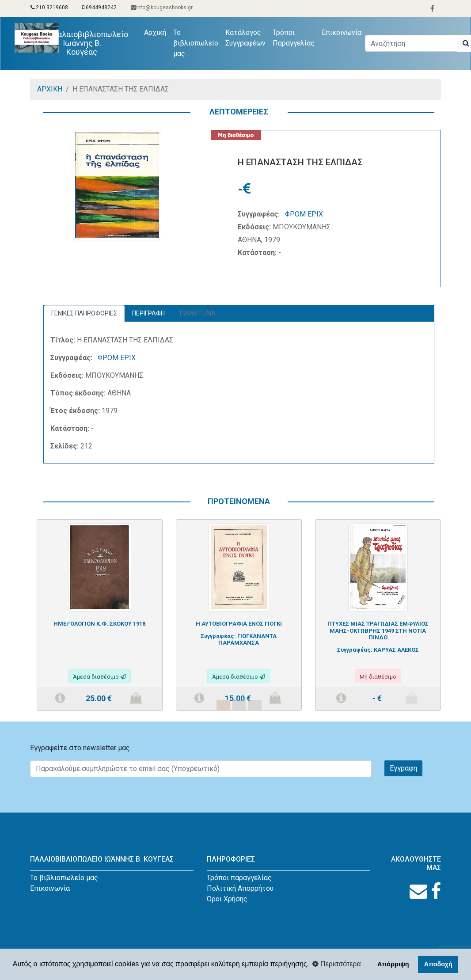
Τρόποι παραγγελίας (239, 878)
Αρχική (157, 32)
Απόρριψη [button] (393, 964)
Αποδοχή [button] (438, 964)
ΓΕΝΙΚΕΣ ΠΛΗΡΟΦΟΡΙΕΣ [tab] (84, 313)
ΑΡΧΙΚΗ (50, 89)
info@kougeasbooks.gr (162, 8)
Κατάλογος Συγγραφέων (245, 38)
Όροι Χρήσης (227, 899)
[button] (67, 620)
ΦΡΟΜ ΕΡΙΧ (304, 214)
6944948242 (99, 8)
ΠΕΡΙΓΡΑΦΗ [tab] (148, 313)
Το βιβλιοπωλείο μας (196, 43)
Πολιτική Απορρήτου (240, 888)
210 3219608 (49, 8)
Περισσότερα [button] (337, 964)
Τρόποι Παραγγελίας (294, 38)
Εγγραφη (403, 768)
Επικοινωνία (342, 32)
